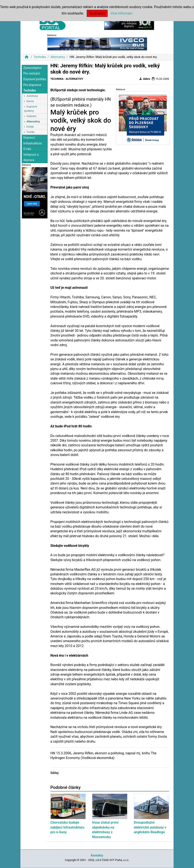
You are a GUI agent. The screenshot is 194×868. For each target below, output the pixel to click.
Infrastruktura (32, 143)
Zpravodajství (32, 68)
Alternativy (58, 57)
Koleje (30, 127)
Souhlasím (97, 13)
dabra (144, 79)
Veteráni (31, 116)
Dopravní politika (35, 79)
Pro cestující (32, 73)
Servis (30, 101)
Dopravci (29, 138)
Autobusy (32, 96)
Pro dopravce (32, 85)
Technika (40, 57)
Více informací (122, 13)
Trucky (30, 132)
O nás (27, 149)
